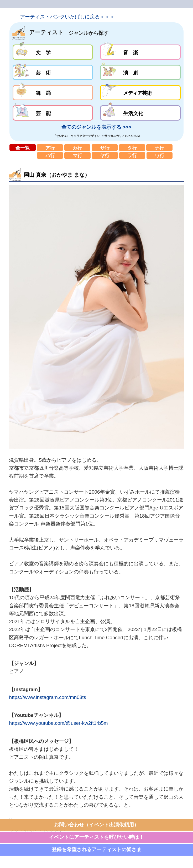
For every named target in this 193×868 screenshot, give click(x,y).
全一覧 (23, 148)
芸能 (53, 113)
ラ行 (132, 155)
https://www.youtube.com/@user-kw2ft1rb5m (58, 723)
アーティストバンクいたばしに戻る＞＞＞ (67, 17)
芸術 (53, 72)
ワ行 (160, 155)
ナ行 (159, 148)
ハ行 (50, 155)
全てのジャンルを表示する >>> (96, 127)
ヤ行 (105, 155)
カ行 (77, 148)
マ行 (77, 155)
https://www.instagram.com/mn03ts (48, 697)
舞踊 (53, 93)
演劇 (140, 72)
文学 (53, 52)
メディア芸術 (140, 93)
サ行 (105, 148)
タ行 (132, 148)
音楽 (140, 52)
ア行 (50, 148)
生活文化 (140, 113)
